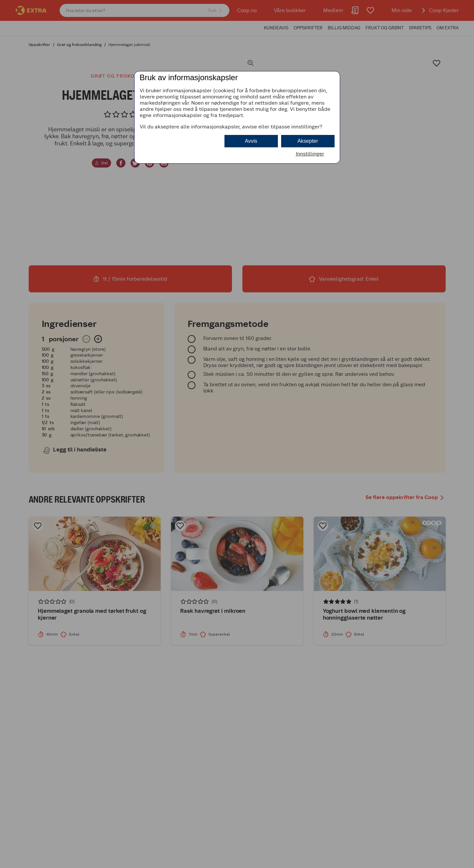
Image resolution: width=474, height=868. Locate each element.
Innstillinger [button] (310, 154)
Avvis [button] (251, 141)
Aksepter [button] (308, 141)
